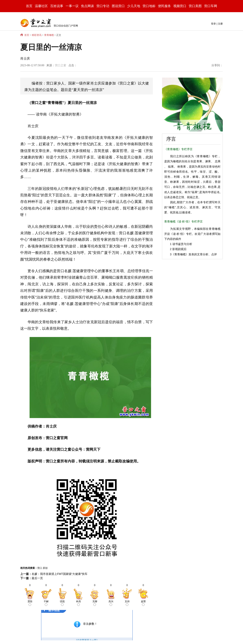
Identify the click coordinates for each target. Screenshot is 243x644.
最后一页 (37, 578)
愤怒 (62, 603)
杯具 (79, 603)
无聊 (95, 603)
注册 (220, 24)
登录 (213, 24)
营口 (40, 568)
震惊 (30, 603)
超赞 (143, 603)
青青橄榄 (49, 35)
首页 (29, 6)
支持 (127, 603)
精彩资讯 (37, 35)
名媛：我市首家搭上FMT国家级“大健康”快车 (60, 574)
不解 (46, 603)
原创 (45, 568)
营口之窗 (61, 65)
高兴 (111, 603)
